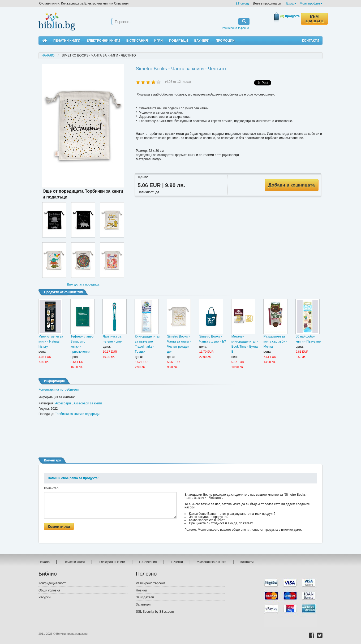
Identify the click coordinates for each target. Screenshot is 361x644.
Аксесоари (63, 403)
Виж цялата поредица (83, 284)
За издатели (145, 597)
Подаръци (179, 41)
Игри (158, 41)
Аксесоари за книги (88, 403)
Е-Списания (137, 41)
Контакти (311, 41)
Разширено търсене (235, 28)
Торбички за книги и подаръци (77, 414)
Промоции (225, 41)
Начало (48, 55)
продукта (290, 16)
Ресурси (44, 597)
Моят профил (311, 3)
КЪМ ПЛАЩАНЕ (314, 19)
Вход (291, 3)
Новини (141, 590)
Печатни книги (67, 41)
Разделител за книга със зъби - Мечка (275, 342)
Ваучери (202, 41)
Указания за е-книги (212, 562)
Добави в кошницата (292, 185)
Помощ (242, 3)
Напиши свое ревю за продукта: (73, 478)
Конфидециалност (52, 583)
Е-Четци (177, 562)
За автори (143, 604)
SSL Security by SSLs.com (155, 612)
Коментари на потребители (59, 390)
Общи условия (49, 590)
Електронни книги (103, 41)
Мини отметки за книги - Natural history (51, 342)
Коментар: (52, 488)
